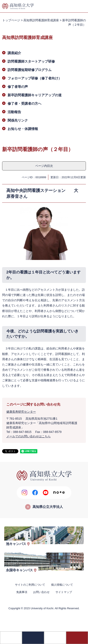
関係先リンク (18, 120)
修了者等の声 (18, 87)
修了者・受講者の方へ (24, 104)
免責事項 (22, 592)
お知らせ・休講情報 (23, 129)
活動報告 (14, 112)
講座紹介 (14, 53)
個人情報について (62, 585)
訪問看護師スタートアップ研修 (31, 61)
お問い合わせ (41, 592)
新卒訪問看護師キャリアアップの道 (35, 95)
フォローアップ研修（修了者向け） (35, 78)
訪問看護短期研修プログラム (30, 70)
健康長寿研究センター (21, 412)
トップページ (11, 20)
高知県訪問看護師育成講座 (41, 20)
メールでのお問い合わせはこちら (28, 436)
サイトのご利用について (30, 585)
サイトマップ (64, 592)
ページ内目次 (44, 166)
